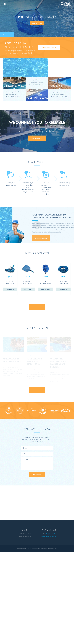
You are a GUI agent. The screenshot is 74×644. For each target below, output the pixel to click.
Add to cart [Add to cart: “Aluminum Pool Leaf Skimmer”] (28, 289)
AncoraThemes (21, 641)
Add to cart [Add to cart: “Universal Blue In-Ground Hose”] (63, 289)
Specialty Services (14, 86)
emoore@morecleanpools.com (49, 628)
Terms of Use (44, 641)
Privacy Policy (54, 641)
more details (37, 138)
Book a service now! (49, 47)
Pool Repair (56, 86)
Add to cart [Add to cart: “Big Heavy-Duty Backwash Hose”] (46, 289)
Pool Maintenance (37, 98)
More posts (37, 482)
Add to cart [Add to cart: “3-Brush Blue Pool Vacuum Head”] (10, 289)
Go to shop (37, 307)
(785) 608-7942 (50, 626)
